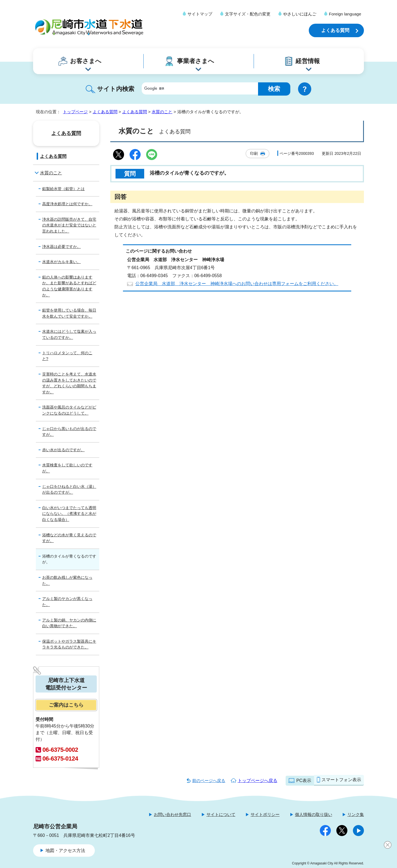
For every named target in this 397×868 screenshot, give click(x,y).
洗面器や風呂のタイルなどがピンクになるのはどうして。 (69, 410)
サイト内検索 (116, 89)
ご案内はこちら (66, 705)
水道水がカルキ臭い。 (61, 262)
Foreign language (345, 14)
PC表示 (304, 781)
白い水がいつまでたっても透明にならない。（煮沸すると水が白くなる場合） (69, 514)
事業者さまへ (196, 61)
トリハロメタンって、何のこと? (67, 356)
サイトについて (221, 814)
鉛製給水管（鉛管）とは (63, 189)
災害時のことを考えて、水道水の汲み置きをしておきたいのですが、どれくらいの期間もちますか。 (69, 383)
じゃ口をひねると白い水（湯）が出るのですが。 (69, 490)
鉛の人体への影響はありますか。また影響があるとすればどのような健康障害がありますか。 (69, 286)
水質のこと (162, 112)
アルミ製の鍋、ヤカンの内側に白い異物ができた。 (69, 623)
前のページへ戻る (209, 781)
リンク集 (356, 814)
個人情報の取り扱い (314, 814)
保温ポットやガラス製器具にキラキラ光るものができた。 (69, 644)
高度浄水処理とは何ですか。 (67, 204)
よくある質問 (335, 30)
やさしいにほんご (300, 14)
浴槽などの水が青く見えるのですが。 (69, 538)
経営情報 (308, 61)
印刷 (254, 153)
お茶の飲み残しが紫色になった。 (67, 580)
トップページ (75, 112)
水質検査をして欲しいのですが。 (67, 468)
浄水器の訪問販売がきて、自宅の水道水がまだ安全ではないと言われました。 (69, 225)
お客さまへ (86, 61)
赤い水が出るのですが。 (63, 450)
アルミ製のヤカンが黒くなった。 (67, 602)
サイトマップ (200, 14)
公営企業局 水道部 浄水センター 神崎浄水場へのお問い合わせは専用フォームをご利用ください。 (237, 284)
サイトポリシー (265, 814)
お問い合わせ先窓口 (172, 814)
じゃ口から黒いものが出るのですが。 (69, 432)
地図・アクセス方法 (65, 851)
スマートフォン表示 (341, 780)
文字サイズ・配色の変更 (248, 14)
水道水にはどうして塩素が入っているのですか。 (69, 334)
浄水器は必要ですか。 (61, 247)
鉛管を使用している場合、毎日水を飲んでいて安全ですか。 (69, 313)
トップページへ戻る (257, 781)
